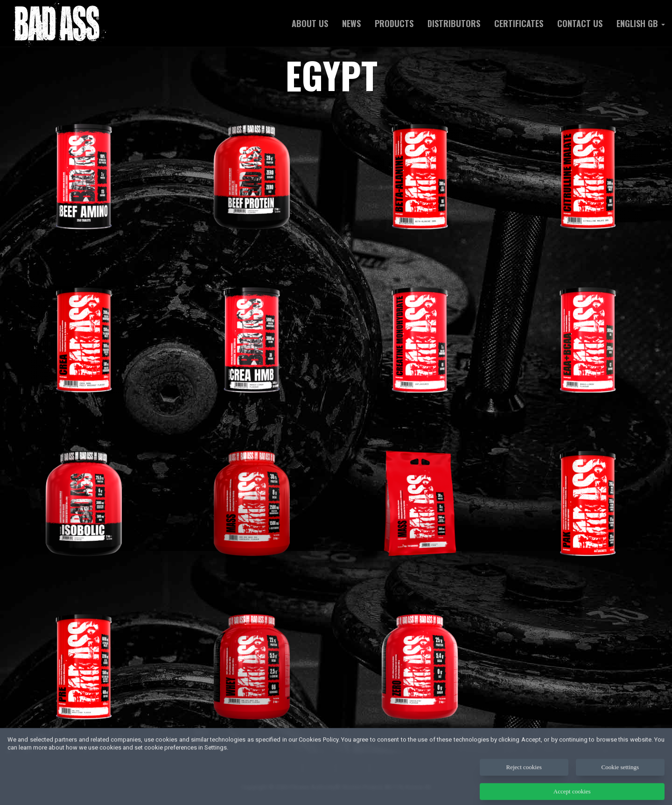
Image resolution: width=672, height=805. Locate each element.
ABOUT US (310, 23)
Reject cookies (524, 773)
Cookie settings (620, 773)
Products (394, 23)
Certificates (519, 23)
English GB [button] (641, 23)
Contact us (580, 23)
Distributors (454, 23)
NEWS (351, 23)
